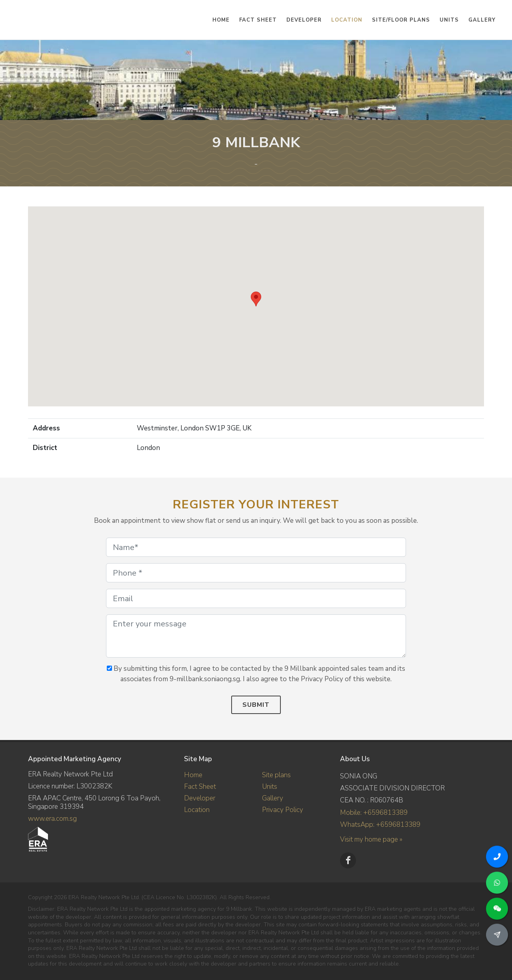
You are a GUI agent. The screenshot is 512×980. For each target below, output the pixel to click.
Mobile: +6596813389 (374, 813)
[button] (256, 299)
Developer (200, 798)
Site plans (276, 775)
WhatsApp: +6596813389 (380, 825)
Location (197, 810)
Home (193, 775)
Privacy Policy (283, 810)
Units (270, 787)
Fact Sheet (200, 787)
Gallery (273, 798)
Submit (256, 705)
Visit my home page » (371, 839)
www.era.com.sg (52, 819)
